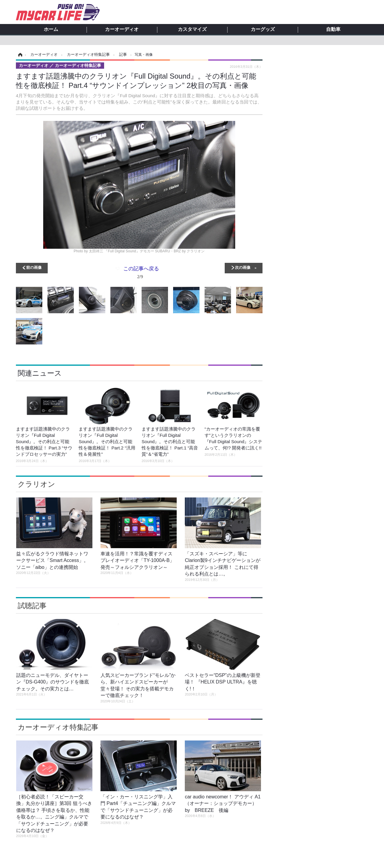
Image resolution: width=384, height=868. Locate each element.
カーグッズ (263, 29)
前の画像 (34, 267)
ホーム (51, 29)
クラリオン (36, 484)
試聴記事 (32, 606)
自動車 (333, 29)
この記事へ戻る (141, 274)
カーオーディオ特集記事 (58, 727)
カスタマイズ (192, 29)
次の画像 (243, 267)
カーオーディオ (122, 29)
